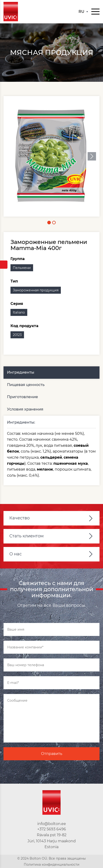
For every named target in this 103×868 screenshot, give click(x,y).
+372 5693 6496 (52, 829)
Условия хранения (25, 409)
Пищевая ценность (26, 385)
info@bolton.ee (52, 824)
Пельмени (22, 268)
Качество (19, 518)
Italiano (19, 312)
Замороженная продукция (36, 290)
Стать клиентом (26, 536)
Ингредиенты (21, 372)
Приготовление (22, 397)
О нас (15, 554)
